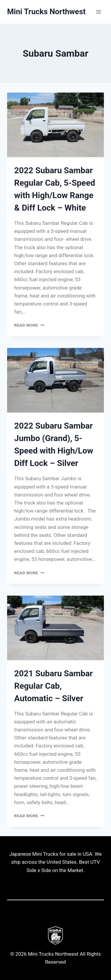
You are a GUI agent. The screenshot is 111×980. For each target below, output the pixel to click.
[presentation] (55, 125)
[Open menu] (98, 12)
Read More (29, 325)
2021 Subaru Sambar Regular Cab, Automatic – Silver (53, 686)
